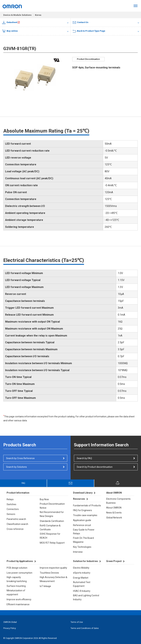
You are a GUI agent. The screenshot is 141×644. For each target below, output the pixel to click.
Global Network (114, 518)
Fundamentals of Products (87, 505)
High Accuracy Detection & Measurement (54, 579)
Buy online (10, 31)
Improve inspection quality (53, 568)
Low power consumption (19, 573)
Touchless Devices (49, 573)
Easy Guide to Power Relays (84, 532)
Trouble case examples (85, 515)
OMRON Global (10, 622)
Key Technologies (82, 547)
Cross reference (15, 529)
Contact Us (81, 22)
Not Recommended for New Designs (52, 514)
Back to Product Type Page (89, 31)
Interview (78, 552)
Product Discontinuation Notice (52, 506)
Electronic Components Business (118, 501)
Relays (10, 499)
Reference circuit (82, 525)
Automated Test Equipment (82, 584)
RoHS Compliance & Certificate (50, 528)
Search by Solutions (16, 467)
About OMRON (114, 508)
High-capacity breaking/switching (17, 579)
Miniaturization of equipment (16, 592)
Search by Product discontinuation (95, 467)
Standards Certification (52, 521)
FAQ (23, 483)
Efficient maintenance (18, 604)
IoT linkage (45, 586)
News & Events (114, 513)
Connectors (13, 509)
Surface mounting (16, 586)
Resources (79, 499)
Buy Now (44, 499)
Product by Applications (20, 561)
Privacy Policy (10, 628)
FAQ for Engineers (83, 510)
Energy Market (81, 578)
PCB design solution (17, 568)
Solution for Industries (85, 561)
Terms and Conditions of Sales (85, 628)
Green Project (114, 561)
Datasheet (10, 22)
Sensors (11, 514)
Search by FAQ (84, 458)
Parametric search (16, 519)
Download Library (83, 493)
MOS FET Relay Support (52, 543)
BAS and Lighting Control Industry (86, 597)
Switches (11, 504)
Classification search (17, 524)
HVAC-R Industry (82, 591)
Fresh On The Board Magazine (83, 540)
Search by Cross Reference (20, 458)
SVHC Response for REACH (50, 536)
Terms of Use (77, 622)
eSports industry (82, 573)
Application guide (82, 520)
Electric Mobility (81, 568)
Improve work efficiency (19, 599)
